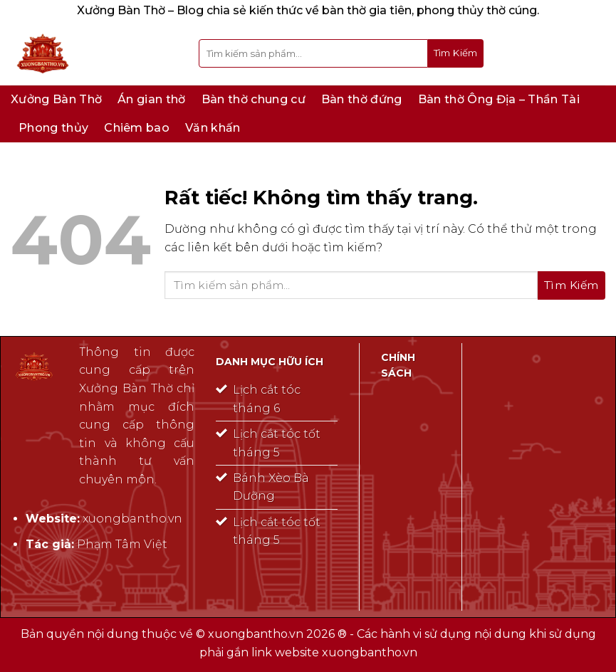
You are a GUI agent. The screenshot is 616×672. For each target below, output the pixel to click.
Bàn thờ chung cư (254, 99)
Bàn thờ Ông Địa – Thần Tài (499, 99)
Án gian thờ (152, 99)
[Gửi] (456, 53)
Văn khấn (213, 128)
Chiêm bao (137, 128)
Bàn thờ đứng (362, 99)
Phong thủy (53, 128)
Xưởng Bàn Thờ (56, 99)
